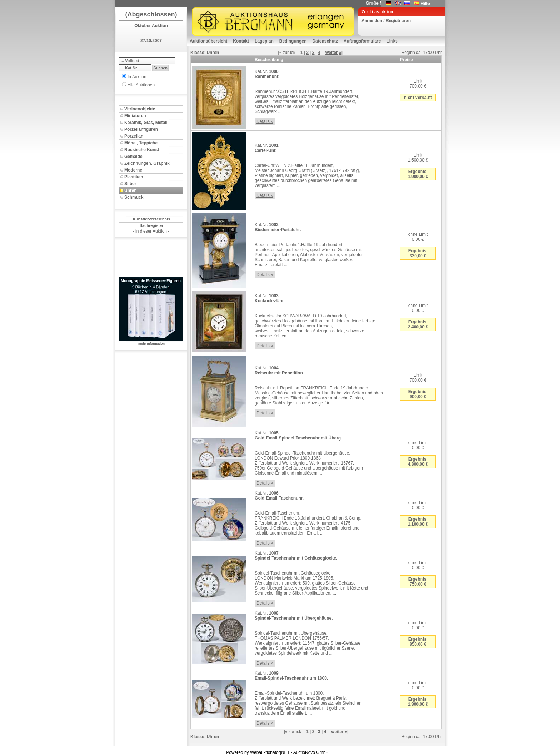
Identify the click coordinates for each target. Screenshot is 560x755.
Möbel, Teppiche (141, 143)
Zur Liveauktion (377, 12)
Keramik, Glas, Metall (146, 123)
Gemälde (133, 157)
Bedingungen (293, 41)
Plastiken (134, 177)
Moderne (133, 170)
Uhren (131, 190)
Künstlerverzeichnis (152, 219)
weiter (332, 53)
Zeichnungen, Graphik (147, 163)
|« (280, 53)
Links (392, 41)
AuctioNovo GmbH (311, 752)
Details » (265, 121)
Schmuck (134, 197)
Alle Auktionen (141, 85)
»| (341, 53)
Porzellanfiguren (141, 129)
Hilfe (425, 4)
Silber (130, 184)
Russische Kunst (142, 150)
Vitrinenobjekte (140, 109)
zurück (289, 53)
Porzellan (134, 136)
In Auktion (137, 77)
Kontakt (241, 41)
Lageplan (264, 41)
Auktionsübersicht (208, 41)
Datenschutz (325, 41)
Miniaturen (135, 116)
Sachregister (152, 225)
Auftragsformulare (362, 41)
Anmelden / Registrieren (386, 21)
